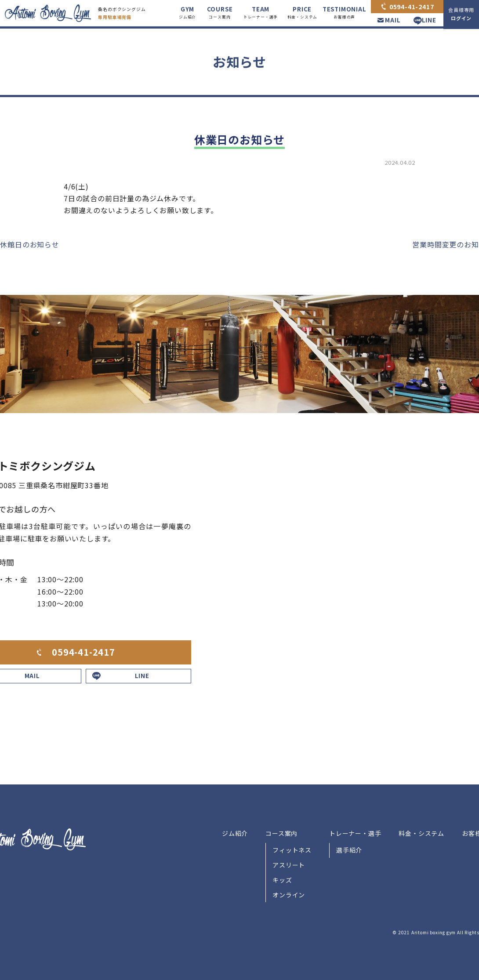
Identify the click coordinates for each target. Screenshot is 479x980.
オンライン (289, 895)
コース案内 (281, 833)
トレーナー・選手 (355, 833)
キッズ (282, 880)
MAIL (393, 20)
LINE (429, 20)
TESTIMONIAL (345, 13)
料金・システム (421, 833)
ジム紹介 (235, 833)
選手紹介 (349, 850)
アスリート (289, 865)
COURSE (220, 13)
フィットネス (292, 850)
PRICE (303, 13)
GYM (187, 13)
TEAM (261, 13)
